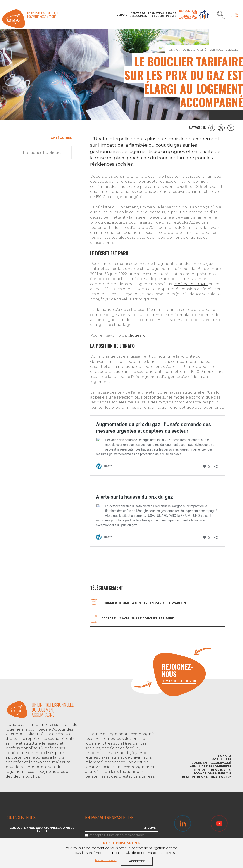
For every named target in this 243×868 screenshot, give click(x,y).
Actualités (222, 759)
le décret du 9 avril (191, 284)
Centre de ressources (138, 15)
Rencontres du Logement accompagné (188, 15)
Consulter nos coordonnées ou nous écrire (42, 829)
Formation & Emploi (156, 15)
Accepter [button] (137, 861)
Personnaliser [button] (106, 860)
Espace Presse (171, 15)
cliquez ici (137, 335)
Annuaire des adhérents (210, 766)
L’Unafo (122, 15)
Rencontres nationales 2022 (207, 777)
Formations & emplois (212, 773)
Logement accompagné (211, 763)
